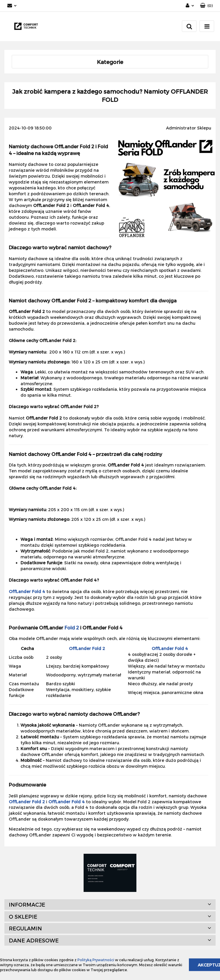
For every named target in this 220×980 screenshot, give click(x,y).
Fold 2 (72, 628)
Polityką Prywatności (96, 960)
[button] (206, 6)
